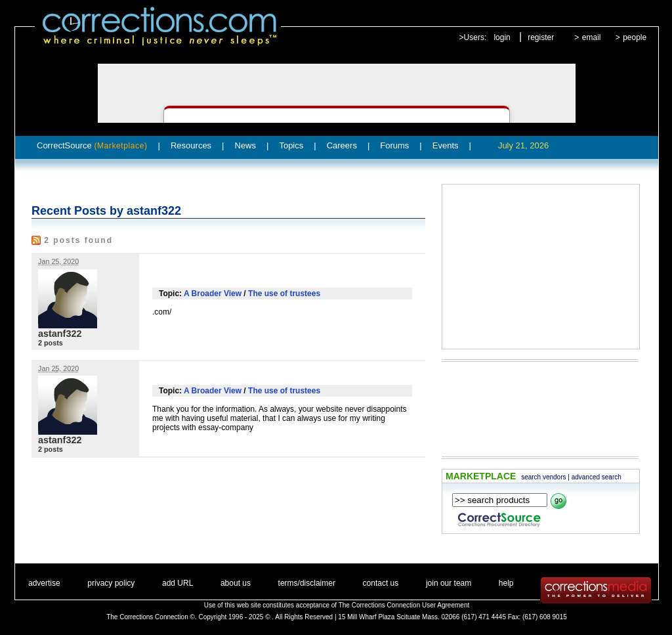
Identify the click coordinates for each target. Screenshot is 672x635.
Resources (191, 145)
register (541, 37)
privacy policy (111, 583)
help (506, 583)
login (502, 37)
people (635, 37)
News (246, 145)
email (592, 37)
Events (446, 145)
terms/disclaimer (307, 583)
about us (236, 583)
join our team (449, 583)
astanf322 (60, 334)
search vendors (543, 477)
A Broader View (213, 294)
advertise (44, 583)
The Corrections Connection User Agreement (404, 605)
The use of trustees (284, 294)
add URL (178, 583)
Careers (342, 145)
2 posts (51, 343)
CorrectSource (92, 145)
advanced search (597, 477)
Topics (291, 145)
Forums (394, 145)
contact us (381, 583)
